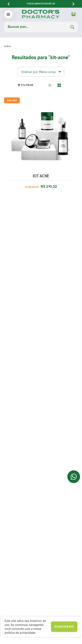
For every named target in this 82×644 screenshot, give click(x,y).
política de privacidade (20, 633)
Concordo (64, 627)
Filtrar (25, 85)
